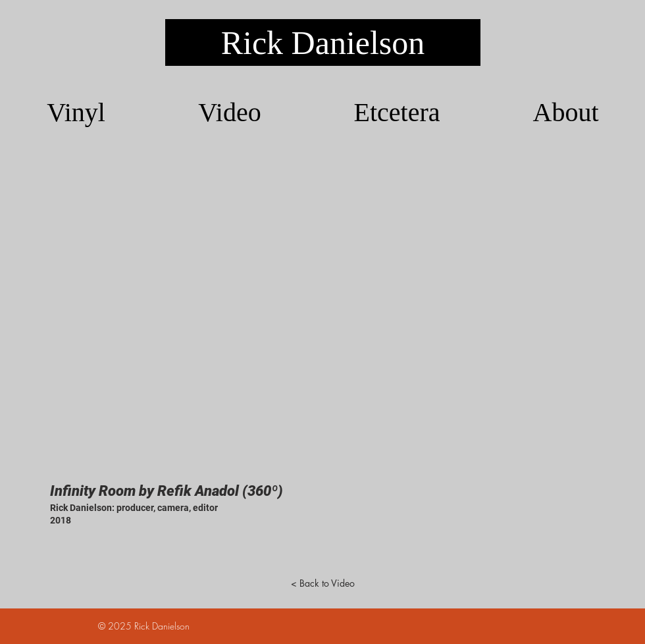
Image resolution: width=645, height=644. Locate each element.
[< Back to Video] (322, 583)
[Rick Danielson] (323, 42)
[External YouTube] (322, 314)
